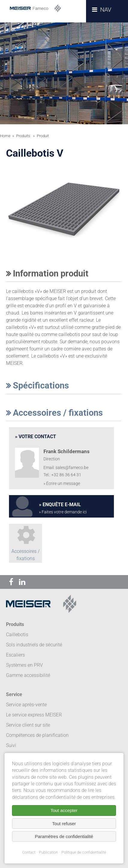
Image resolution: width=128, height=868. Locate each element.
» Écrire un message (62, 484)
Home (5, 136)
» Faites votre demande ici (63, 512)
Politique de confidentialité (84, 852)
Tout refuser (64, 824)
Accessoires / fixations (54, 413)
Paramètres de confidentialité (64, 836)
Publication (48, 852)
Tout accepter (64, 810)
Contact (29, 852)
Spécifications (37, 385)
